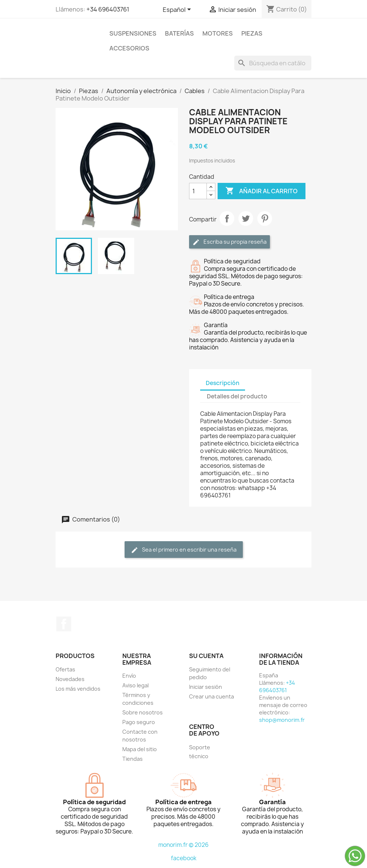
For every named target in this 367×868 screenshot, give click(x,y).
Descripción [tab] (223, 383)
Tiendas (133, 759)
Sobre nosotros (143, 712)
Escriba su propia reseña (229, 242)
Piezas (252, 33)
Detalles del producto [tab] (237, 396)
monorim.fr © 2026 (183, 845)
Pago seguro (139, 722)
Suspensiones (133, 33)
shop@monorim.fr (282, 720)
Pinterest (265, 218)
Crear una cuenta (211, 696)
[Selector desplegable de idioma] (178, 10)
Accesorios (129, 48)
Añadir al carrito (262, 191)
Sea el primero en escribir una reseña (184, 550)
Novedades (70, 679)
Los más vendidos (78, 689)
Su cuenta (206, 656)
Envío (129, 676)
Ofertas (65, 669)
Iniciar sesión (206, 687)
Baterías (179, 33)
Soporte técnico (200, 752)
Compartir (227, 218)
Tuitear (246, 218)
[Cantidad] (198, 191)
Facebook (64, 624)
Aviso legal (135, 685)
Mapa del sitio (140, 749)
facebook (184, 858)
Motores (218, 33)
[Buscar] (273, 63)
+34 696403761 (108, 9)
